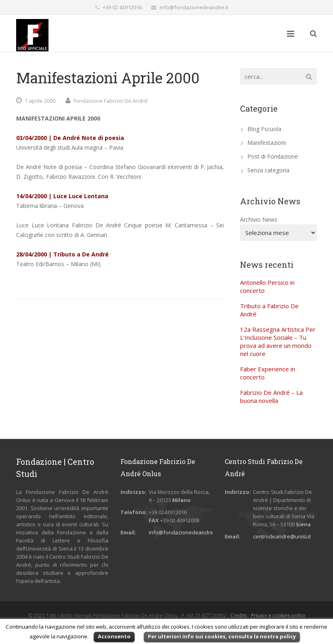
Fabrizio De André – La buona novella (271, 396)
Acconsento (114, 636)
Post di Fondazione (273, 156)
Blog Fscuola (264, 129)
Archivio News (259, 219)
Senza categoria (268, 170)
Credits (239, 615)
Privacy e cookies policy (278, 615)
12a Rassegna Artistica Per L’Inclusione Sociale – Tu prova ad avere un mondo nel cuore (278, 341)
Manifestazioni (267, 143)
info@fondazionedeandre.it (194, 7)
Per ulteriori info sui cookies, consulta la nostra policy (222, 636)
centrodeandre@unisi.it (282, 536)
